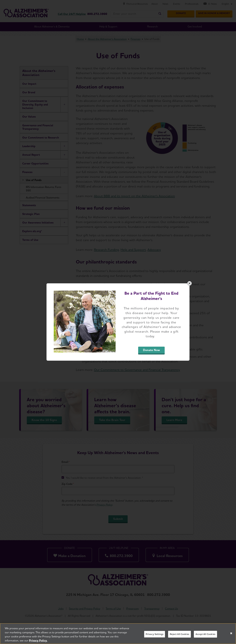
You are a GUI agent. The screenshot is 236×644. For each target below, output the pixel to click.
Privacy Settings (155, 635)
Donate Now (151, 350)
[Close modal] (189, 283)
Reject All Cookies (179, 635)
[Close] (231, 634)
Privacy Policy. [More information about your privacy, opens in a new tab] (38, 641)
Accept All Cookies (205, 635)
